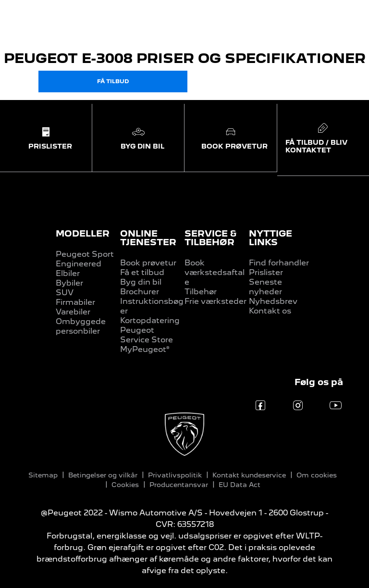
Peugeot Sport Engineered (85, 259)
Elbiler (68, 273)
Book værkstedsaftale (215, 272)
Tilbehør (201, 292)
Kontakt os (270, 311)
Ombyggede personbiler (81, 326)
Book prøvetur (148, 263)
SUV (65, 293)
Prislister (266, 272)
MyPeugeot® (145, 349)
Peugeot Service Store (147, 335)
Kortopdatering (150, 320)
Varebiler (73, 312)
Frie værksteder (215, 301)
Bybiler (69, 283)
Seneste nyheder (265, 287)
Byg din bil (141, 282)
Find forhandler (279, 263)
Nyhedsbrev (273, 301)
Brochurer (140, 292)
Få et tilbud (142, 272)
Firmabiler (75, 302)
